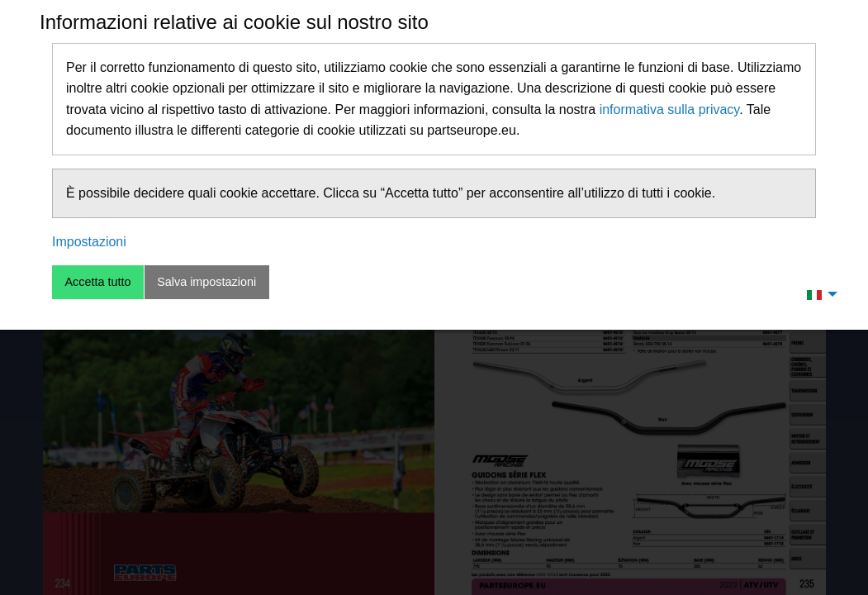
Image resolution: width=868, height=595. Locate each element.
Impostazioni (89, 242)
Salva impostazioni (206, 282)
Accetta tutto (97, 282)
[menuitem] (818, 294)
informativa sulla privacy (670, 109)
